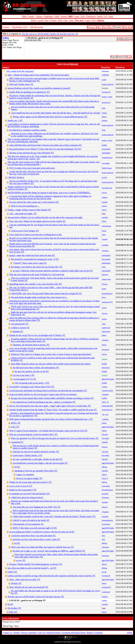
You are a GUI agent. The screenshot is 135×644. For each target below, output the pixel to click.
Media (100, 16)
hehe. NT (13, 612)
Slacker (104, 354)
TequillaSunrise (107, 158)
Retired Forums (54, 633)
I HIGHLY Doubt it (16, 177)
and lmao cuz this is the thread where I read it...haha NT (37, 539)
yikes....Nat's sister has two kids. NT (25, 579)
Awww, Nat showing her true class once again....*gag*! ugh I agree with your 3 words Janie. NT (50, 406)
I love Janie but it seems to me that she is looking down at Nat (36, 235)
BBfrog (104, 467)
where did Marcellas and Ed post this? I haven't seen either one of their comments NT (46, 145)
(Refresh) (74, 64)
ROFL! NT (16, 423)
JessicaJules (106, 486)
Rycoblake (105, 438)
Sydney (6, 38)
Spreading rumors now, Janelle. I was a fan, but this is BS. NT (36, 284)
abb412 (104, 474)
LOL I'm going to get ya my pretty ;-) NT (32, 383)
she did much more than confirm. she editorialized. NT (36, 368)
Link (129, 57)
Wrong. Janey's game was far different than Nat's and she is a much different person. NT (50, 117)
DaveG (104, 210)
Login (88, 20)
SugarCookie (106, 279)
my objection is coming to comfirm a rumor (28, 130)
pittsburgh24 (106, 153)
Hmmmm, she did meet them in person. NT (31, 345)
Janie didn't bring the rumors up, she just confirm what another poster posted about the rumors (51, 364)
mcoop (104, 572)
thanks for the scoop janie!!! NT (23, 490)
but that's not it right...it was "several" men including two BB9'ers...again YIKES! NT (49, 551)
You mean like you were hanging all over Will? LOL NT (37, 507)
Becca (104, 297)
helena (104, 231)
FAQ (94, 20)
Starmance (105, 71)
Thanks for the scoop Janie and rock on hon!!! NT (31, 482)
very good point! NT (20, 324)
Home (33, 20)
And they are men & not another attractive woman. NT (36, 452)
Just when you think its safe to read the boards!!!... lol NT (32, 568)
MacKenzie (106, 368)
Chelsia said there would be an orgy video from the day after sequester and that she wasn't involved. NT (52, 576)
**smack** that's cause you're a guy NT (30, 263)
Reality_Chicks (107, 97)
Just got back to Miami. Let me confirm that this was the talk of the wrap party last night (45, 217)
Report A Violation (95, 633)
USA (24, 16)
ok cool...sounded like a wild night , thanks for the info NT (38, 459)
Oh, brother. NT (15, 608)
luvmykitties (106, 149)
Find (60, 20)
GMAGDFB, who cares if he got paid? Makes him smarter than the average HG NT (47, 293)
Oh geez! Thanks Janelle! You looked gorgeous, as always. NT (36, 564)
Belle (104, 108)
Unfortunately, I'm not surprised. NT (28, 524)
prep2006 (105, 494)
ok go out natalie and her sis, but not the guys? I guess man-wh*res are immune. (43, 394)
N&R (57, 16)
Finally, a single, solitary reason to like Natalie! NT (29, 210)
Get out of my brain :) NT (24, 375)
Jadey (104, 324)
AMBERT (105, 75)
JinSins (104, 319)
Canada (31, 16)
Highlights (49, 16)
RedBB (104, 145)
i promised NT (17, 442)
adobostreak (106, 331)
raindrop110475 (107, 302)
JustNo (104, 308)
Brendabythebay (107, 490)
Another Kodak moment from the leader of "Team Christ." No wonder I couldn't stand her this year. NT (53, 410)
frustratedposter (107, 293)
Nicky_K (105, 478)
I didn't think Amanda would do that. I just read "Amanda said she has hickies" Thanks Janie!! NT (54, 516)
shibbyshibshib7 (107, 406)
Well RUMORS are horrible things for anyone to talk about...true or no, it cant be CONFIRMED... (49, 193)
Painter (104, 423)
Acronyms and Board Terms (73, 633)
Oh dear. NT (16, 583)
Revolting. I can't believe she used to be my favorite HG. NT (37, 267)
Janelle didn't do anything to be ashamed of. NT (30, 92)
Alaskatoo (105, 251)
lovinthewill (106, 576)
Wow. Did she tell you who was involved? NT (29, 587)
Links (71, 20)
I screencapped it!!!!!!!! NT (25, 379)
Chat (65, 20)
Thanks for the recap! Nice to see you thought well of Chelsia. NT (37, 335)
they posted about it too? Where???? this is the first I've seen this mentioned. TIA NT (45, 149)
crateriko (105, 604)
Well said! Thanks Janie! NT (22, 84)
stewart (104, 193)
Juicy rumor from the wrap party (20, 71)
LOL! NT (15, 427)
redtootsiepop (106, 226)
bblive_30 (105, 402)
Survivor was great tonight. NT (29, 478)
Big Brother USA (20, 27)
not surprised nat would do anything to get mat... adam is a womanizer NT (44, 402)
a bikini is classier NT (20, 328)
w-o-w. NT (21, 560)
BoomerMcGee (107, 410)
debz (103, 536)
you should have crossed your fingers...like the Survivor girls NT (40, 463)
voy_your (105, 414)
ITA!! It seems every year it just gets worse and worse (32, 168)
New (47, 20)
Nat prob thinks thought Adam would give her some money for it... (39, 297)
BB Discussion (37, 27)
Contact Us (8, 633)
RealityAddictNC (108, 84)
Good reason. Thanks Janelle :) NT (28, 455)
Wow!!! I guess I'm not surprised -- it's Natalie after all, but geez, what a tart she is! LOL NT (49, 431)
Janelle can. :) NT (15, 120)
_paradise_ (105, 419)
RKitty (104, 117)
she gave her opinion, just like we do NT (32, 371)
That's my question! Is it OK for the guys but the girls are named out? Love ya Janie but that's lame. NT (55, 438)
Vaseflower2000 (107, 391)
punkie (104, 80)
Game (77, 16)
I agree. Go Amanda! (25, 474)
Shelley (104, 113)
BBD (71, 16)
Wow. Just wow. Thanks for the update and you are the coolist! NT (38, 221)
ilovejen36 (105, 349)
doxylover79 (106, 92)
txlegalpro (105, 394)
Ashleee (105, 387)
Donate (17, 633)
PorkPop (105, 597)
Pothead (105, 120)
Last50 (40, 20)
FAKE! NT (12, 572)
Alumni (64, 16)
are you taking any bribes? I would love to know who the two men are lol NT (42, 532)
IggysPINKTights (108, 379)
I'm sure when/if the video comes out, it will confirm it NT (34, 202)
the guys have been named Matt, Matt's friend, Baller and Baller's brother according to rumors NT (53, 398)
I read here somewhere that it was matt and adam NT (33, 536)
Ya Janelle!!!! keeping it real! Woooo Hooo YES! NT (32, 387)
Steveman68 (106, 259)
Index (99, 27)
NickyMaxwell (107, 188)
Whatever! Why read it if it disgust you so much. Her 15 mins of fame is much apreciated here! (51, 354)
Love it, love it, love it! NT (21, 486)
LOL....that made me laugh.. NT (23, 214)
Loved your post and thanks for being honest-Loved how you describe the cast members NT (48, 391)
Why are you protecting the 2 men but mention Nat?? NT (34, 434)
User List (42, 633)
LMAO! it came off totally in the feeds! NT (31, 520)
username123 (106, 587)
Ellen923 (105, 434)
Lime (104, 267)
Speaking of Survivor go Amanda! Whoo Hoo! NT (36, 471)
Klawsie (105, 284)
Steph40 (105, 202)
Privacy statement (29, 633)
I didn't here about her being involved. (27, 497)
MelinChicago (107, 168)
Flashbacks (91, 16)
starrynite (105, 452)
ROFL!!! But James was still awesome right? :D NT (35, 528)
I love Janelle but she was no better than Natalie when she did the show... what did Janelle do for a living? (56, 113)
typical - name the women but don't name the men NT (32, 255)
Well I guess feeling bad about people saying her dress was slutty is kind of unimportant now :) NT (51, 419)
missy (104, 235)
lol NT (17, 467)
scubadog (105, 245)
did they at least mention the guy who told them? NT (32, 153)
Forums (53, 20)
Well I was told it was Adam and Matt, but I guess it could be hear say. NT (43, 547)
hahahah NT (18, 331)
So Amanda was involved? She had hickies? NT (30, 494)
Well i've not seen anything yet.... (25, 206)
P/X (106, 16)
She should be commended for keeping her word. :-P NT (35, 259)
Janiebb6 (105, 217)
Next (105, 27)
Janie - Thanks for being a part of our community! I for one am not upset (38, 75)
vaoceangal (106, 163)
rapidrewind (106, 328)
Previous (91, 27)
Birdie (104, 289)
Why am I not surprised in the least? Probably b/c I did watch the (37, 274)
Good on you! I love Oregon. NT (25, 231)
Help (111, 16)
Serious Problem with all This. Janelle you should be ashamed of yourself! (39, 88)
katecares (105, 274)
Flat (110, 27)
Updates (39, 16)
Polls (83, 16)
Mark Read (127, 27)
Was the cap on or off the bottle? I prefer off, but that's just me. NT (50, 34)
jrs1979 (104, 177)
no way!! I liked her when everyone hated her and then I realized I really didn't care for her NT (53, 271)
